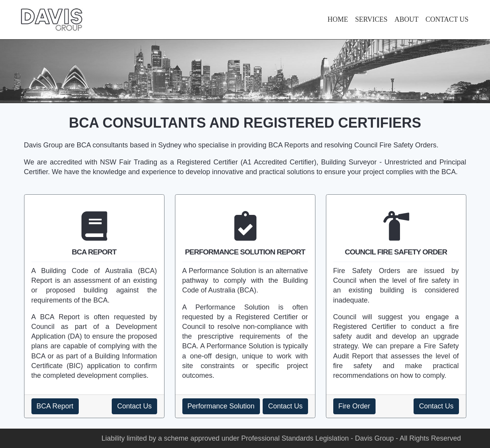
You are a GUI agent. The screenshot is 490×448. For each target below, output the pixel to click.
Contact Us (134, 406)
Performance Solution (221, 406)
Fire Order (354, 406)
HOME (338, 19)
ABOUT (407, 19)
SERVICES (371, 19)
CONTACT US (447, 19)
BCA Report (55, 406)
